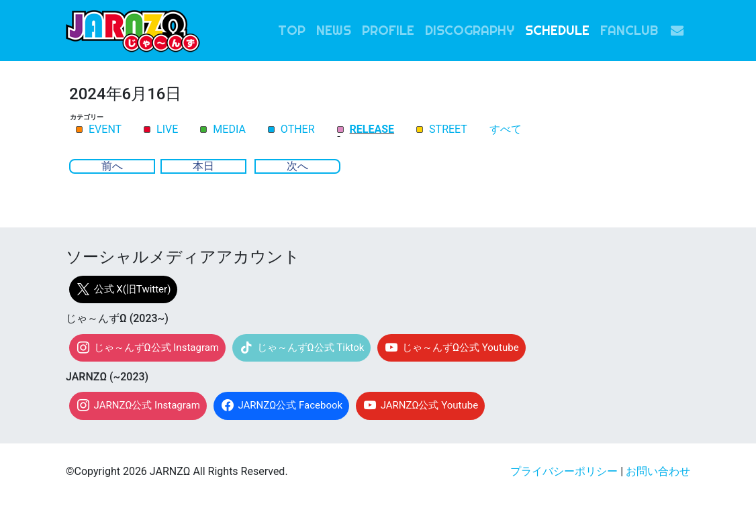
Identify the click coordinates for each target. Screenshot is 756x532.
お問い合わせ (658, 471)
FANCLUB (629, 30)
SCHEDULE (557, 30)
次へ (297, 166)
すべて (506, 129)
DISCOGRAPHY (470, 30)
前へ (112, 166)
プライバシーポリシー (564, 471)
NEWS (334, 30)
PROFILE (388, 30)
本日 (203, 166)
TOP (292, 30)
